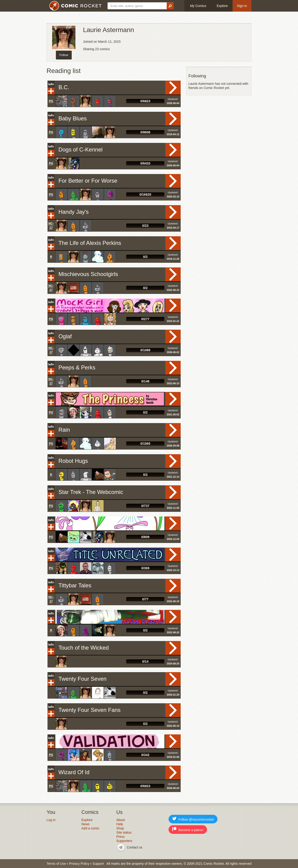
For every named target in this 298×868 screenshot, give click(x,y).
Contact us (135, 847)
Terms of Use (56, 864)
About (121, 820)
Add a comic (90, 828)
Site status (124, 832)
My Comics (198, 6)
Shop (120, 828)
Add (51, 91)
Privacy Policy (79, 864)
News (86, 824)
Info (51, 84)
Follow (64, 55)
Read (173, 88)
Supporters (124, 841)
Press (121, 837)
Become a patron (188, 829)
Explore (222, 6)
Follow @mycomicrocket (193, 819)
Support (98, 864)
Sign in (242, 6)
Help (120, 824)
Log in (51, 820)
